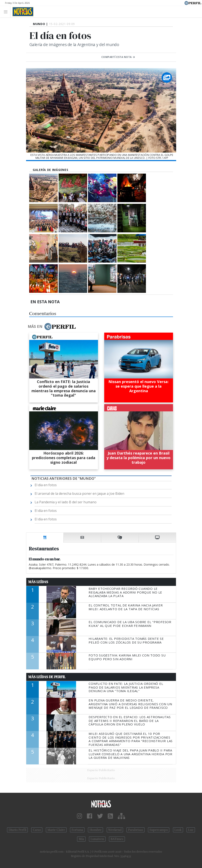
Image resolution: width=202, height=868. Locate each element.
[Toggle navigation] (7, 12)
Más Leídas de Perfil (47, 677)
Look (178, 830)
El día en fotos (46, 485)
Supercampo (159, 830)
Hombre (95, 830)
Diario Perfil (17, 830)
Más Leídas (38, 582)
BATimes (117, 839)
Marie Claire (56, 830)
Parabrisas (135, 830)
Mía (81, 839)
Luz (191, 830)
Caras (37, 830)
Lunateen (97, 839)
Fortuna (77, 830)
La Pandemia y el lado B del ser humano (66, 502)
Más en (52, 327)
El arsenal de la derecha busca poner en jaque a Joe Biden (79, 493)
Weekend (115, 830)
